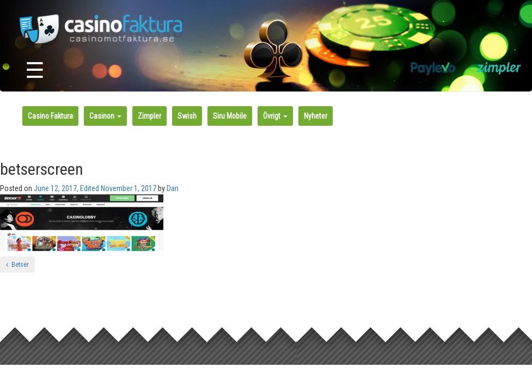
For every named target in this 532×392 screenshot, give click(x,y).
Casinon (105, 116)
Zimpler (149, 116)
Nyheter (316, 116)
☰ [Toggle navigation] (35, 71)
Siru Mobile (230, 116)
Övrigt (275, 116)
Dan (173, 188)
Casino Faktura (50, 116)
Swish (187, 116)
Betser (17, 265)
